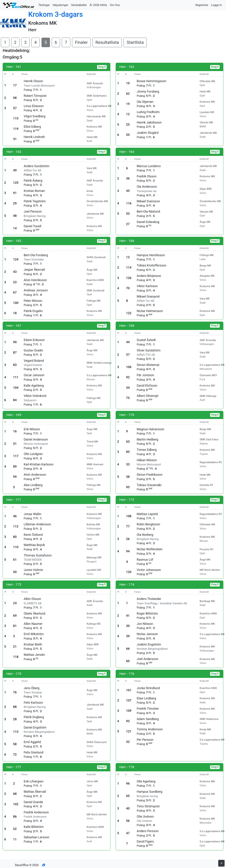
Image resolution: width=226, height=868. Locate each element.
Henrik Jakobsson (149, 122)
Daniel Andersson (36, 439)
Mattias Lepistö (147, 514)
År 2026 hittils (98, 5)
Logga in (216, 5)
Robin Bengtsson (148, 524)
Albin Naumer (33, 624)
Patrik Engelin (33, 311)
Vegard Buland (34, 361)
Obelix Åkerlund (34, 614)
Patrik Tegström (35, 201)
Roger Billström (147, 614)
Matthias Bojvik (34, 545)
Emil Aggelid (32, 742)
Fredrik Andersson (36, 812)
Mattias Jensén (34, 655)
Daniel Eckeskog (148, 222)
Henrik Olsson (33, 81)
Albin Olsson (32, 599)
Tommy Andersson (150, 729)
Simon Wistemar (148, 365)
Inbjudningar (60, 5)
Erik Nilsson (32, 429)
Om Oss (115, 5)
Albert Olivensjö (148, 396)
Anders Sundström (37, 166)
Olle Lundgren (33, 454)
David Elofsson (147, 386)
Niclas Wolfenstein (150, 549)
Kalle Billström (34, 827)
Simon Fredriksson (150, 475)
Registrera (202, 5)
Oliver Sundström (149, 350)
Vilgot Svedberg (35, 116)
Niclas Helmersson (150, 311)
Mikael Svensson (148, 201)
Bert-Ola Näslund (148, 212)
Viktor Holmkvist (35, 396)
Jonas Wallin (32, 514)
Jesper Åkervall (34, 270)
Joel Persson (33, 212)
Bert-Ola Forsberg (36, 255)
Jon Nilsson (145, 624)
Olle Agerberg (146, 781)
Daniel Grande (33, 802)
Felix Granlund (33, 752)
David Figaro (145, 841)
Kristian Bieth (33, 644)
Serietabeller (79, 5)
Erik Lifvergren (34, 781)
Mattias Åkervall (35, 792)
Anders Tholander (149, 599)
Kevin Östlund (33, 535)
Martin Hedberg (147, 439)
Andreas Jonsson (36, 290)
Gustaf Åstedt (146, 340)
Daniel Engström (35, 728)
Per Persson (145, 740)
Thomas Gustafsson (38, 555)
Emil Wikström (34, 634)
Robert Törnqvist (35, 96)
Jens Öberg (32, 688)
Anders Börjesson (149, 276)
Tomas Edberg (147, 450)
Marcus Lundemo (149, 166)
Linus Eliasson (34, 106)
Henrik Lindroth (34, 137)
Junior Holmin (33, 570)
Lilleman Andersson (37, 524)
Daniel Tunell (32, 226)
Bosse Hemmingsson (151, 81)
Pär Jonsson (145, 375)
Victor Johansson (149, 570)
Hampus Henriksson (151, 255)
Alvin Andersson (35, 475)
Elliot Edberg (32, 127)
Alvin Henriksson (35, 280)
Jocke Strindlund (148, 688)
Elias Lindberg (146, 698)
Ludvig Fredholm (148, 112)
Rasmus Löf (145, 560)
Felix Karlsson (33, 703)
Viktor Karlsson (147, 286)
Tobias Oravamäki (149, 485)
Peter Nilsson (33, 301)
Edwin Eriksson (34, 340)
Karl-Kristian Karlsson (39, 464)
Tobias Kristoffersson (151, 265)
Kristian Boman (34, 191)
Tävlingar (44, 5)
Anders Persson (148, 831)
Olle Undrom (145, 817)
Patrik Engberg (34, 717)
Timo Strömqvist (148, 806)
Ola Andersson (147, 187)
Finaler (81, 42)
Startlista (135, 42)
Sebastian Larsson (36, 837)
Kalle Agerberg (34, 386)
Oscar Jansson (34, 375)
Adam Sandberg (148, 719)
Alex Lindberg (33, 485)
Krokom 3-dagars (56, 14)
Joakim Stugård (148, 133)
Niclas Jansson (147, 634)
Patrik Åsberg (33, 181)
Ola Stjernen (145, 102)
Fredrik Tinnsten (148, 709)
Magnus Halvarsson (150, 429)
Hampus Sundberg (149, 792)
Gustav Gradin (33, 350)
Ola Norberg (145, 535)
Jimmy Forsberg (148, 92)
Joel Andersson (147, 659)
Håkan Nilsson (147, 460)
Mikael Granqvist (148, 297)
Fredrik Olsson (147, 176)
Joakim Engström (149, 644)
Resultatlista (107, 42)
